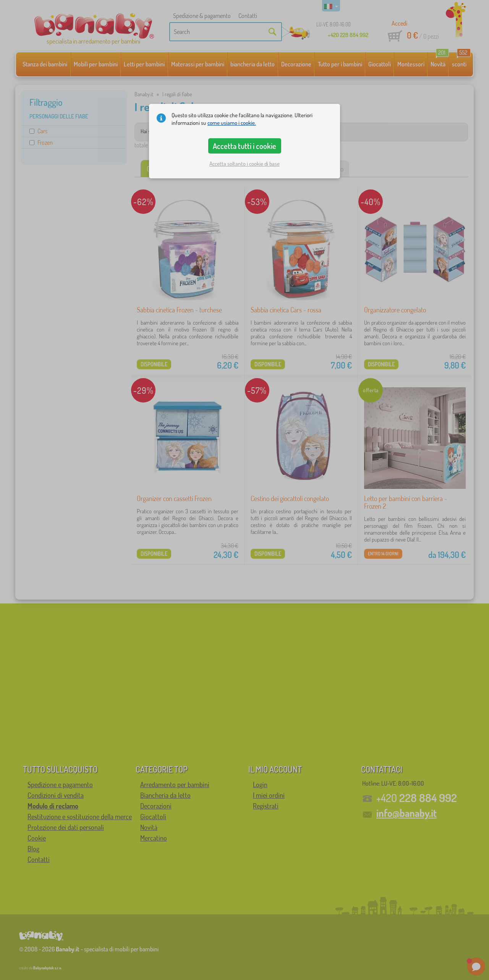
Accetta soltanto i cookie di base (244, 164)
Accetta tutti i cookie (244, 146)
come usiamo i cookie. (232, 123)
